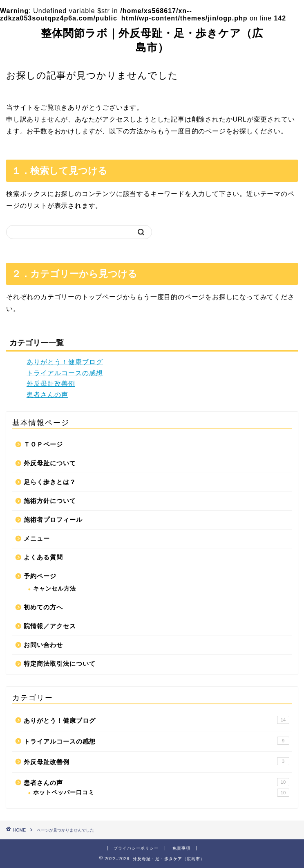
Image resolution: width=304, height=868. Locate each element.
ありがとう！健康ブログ (65, 362)
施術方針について (50, 501)
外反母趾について (50, 463)
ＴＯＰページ (43, 444)
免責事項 (181, 848)
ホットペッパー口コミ (161, 793)
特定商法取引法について (60, 664)
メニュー (37, 538)
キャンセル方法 (55, 589)
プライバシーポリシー (136, 848)
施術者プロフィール (53, 520)
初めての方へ (43, 607)
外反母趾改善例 (51, 384)
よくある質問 (43, 557)
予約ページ (40, 576)
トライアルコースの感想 (65, 373)
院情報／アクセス (50, 626)
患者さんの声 (47, 395)
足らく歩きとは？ (50, 482)
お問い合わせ (43, 645)
